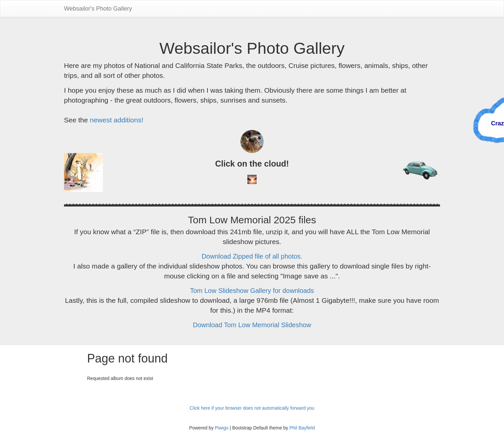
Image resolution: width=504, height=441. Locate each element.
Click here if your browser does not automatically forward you (252, 408)
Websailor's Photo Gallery (98, 9)
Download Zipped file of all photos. (252, 256)
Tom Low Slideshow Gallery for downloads (252, 291)
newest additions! (116, 120)
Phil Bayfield (302, 428)
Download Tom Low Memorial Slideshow (252, 325)
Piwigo (221, 428)
